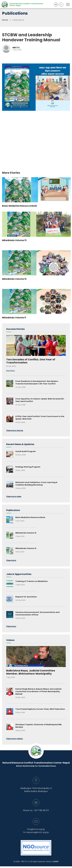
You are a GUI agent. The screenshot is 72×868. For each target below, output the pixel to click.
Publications (18, 20)
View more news (14, 496)
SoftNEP (55, 862)
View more (11, 560)
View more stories (15, 430)
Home (5, 20)
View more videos (15, 739)
